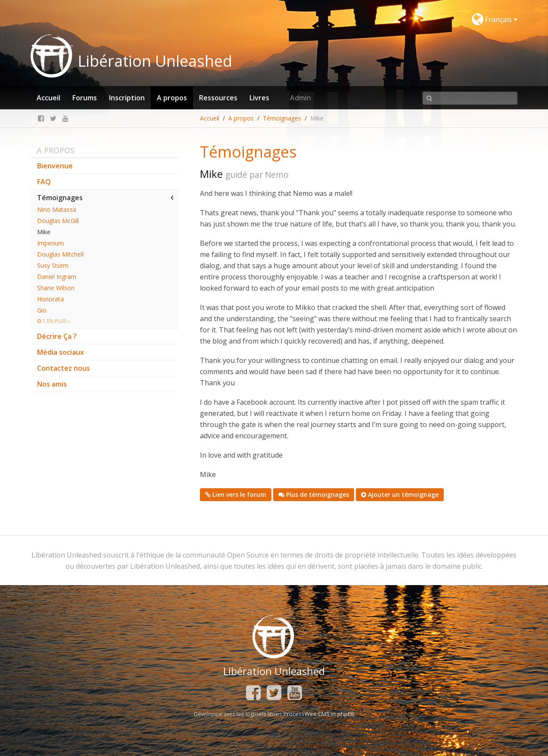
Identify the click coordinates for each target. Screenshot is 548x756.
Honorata (50, 299)
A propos (172, 98)
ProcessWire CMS (307, 714)
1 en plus (53, 321)
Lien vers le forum (236, 494)
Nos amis (52, 384)
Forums (85, 98)
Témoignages (282, 118)
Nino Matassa (57, 209)
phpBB (346, 714)
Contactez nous (64, 368)
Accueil (48, 98)
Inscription (127, 98)
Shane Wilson (56, 288)
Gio (42, 310)
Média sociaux (61, 352)
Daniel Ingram (57, 277)
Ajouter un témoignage (400, 494)
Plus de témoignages (314, 494)
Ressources (218, 98)
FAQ (44, 182)
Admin (300, 98)
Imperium (50, 243)
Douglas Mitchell (60, 254)
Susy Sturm (53, 265)
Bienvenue (55, 166)
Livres (259, 98)
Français (495, 19)
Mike (44, 232)
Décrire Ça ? (57, 336)
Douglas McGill (58, 221)
